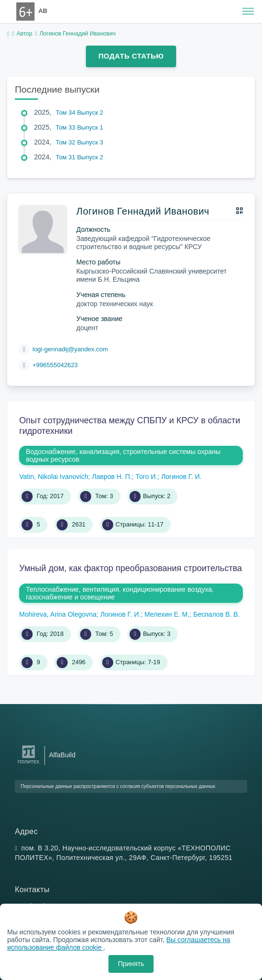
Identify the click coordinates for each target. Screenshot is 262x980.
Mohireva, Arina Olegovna (58, 614)
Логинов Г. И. (181, 477)
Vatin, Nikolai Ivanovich (54, 477)
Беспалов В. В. (217, 614)
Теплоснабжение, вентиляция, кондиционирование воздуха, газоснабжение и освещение (120, 593)
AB (43, 11)
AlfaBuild (62, 755)
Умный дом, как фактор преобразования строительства (131, 568)
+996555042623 (55, 365)
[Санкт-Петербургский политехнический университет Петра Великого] (29, 764)
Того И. (146, 477)
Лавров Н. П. (112, 477)
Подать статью (131, 56)
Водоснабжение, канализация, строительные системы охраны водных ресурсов (123, 455)
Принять (131, 964)
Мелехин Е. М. (167, 614)
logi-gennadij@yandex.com (70, 349)
